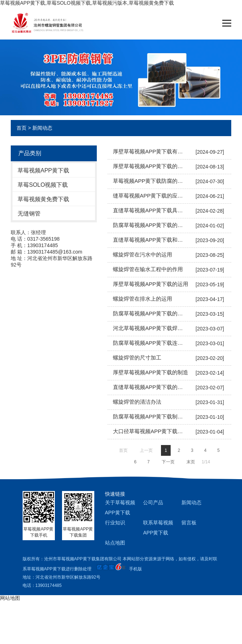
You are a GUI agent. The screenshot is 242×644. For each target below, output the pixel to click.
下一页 (168, 462)
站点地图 (115, 543)
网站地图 (10, 598)
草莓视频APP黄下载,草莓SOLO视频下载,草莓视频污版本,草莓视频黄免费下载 (87, 3)
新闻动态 (42, 128)
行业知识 (115, 523)
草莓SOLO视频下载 (43, 185)
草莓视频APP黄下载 (43, 170)
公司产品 (153, 502)
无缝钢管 (29, 214)
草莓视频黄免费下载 (43, 199)
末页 (191, 462)
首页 (22, 128)
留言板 (189, 523)
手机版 (136, 569)
